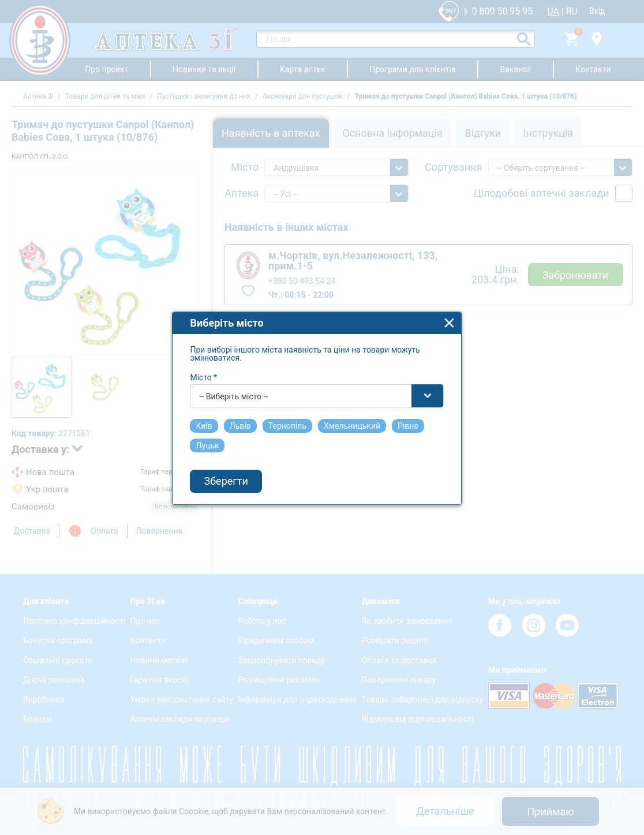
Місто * (209, 386)
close (455, 332)
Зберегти (231, 490)
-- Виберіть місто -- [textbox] (239, 405)
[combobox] (323, 405)
